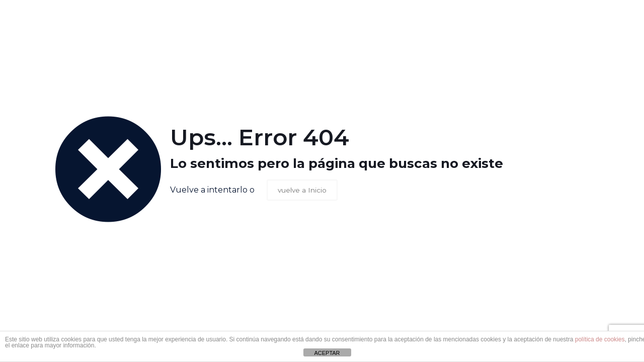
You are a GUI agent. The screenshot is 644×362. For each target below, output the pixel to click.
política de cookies (600, 339)
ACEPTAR (327, 353)
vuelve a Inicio (303, 190)
